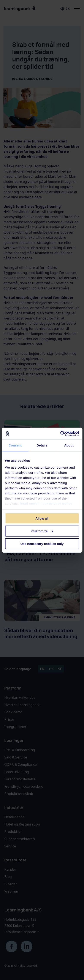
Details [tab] (42, 445)
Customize (42, 531)
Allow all (42, 518)
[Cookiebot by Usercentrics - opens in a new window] (60, 433)
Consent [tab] (15, 445)
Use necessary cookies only (42, 544)
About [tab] (69, 445)
